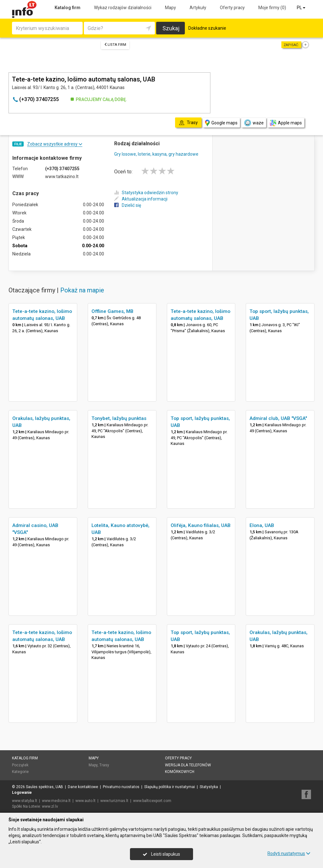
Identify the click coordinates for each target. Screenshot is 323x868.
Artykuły (198, 8)
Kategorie (20, 772)
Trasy (104, 765)
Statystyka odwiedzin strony (146, 193)
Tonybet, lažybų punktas (119, 418)
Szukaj (171, 28)
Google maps (221, 123)
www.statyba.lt (25, 801)
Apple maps (286, 123)
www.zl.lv (50, 806)
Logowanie (22, 793)
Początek (20, 765)
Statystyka (209, 787)
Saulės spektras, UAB (44, 787)
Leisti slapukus (161, 854)
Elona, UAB (262, 525)
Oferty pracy (232, 8)
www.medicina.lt (56, 801)
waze (254, 123)
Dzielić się (128, 205)
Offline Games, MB (112, 311)
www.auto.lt (85, 801)
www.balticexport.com (152, 801)
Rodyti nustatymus (289, 853)
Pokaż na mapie (82, 290)
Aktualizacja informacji (141, 199)
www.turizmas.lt (114, 801)
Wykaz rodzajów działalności (123, 8)
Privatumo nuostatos (121, 787)
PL (302, 8)
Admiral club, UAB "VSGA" (278, 418)
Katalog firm (68, 8)
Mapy (170, 8)
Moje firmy (272, 8)
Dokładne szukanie (207, 28)
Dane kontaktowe (83, 787)
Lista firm (115, 45)
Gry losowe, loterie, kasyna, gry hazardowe (156, 154)
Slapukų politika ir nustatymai (170, 787)
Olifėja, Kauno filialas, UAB (201, 525)
